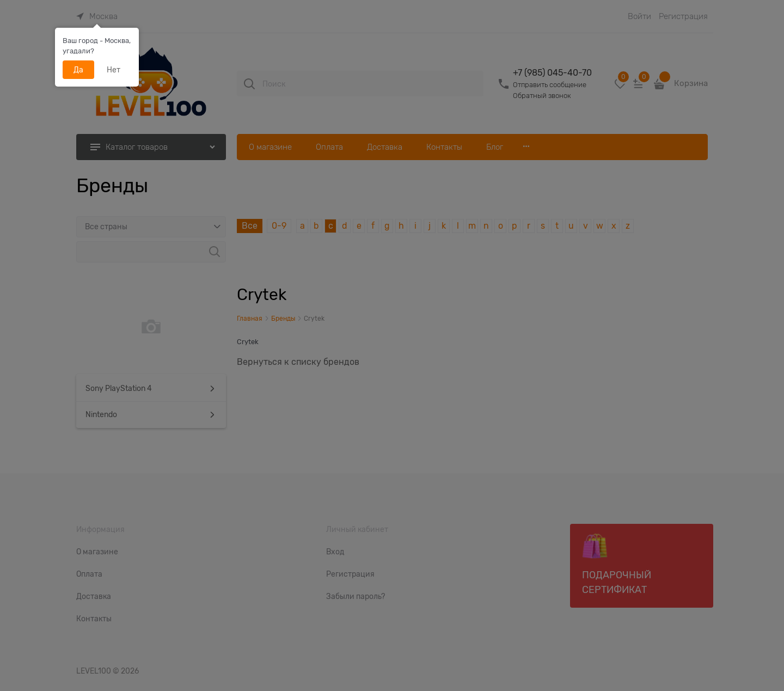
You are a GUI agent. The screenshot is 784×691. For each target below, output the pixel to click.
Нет (114, 70)
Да (78, 70)
